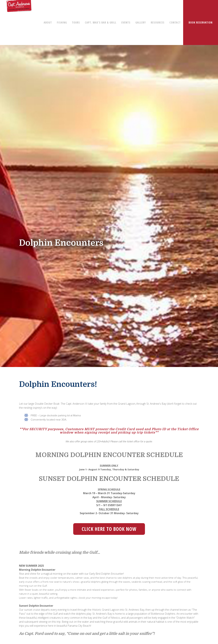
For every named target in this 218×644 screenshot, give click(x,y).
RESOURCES (158, 22)
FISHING (62, 22)
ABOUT (48, 22)
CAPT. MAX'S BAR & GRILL (101, 22)
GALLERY (141, 22)
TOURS (76, 22)
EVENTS (126, 22)
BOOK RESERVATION (201, 22)
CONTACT (175, 22)
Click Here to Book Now (109, 529)
